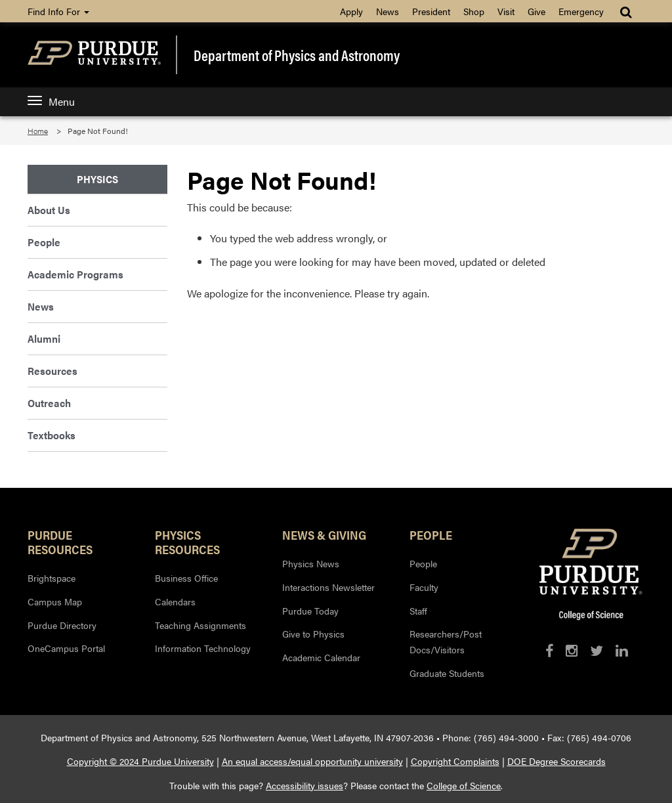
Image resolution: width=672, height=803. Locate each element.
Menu (51, 101)
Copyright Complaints (455, 761)
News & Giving (324, 534)
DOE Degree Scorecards (556, 761)
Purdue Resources (60, 542)
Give (536, 11)
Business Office (186, 578)
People (44, 242)
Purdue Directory (62, 625)
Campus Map (55, 601)
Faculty (424, 587)
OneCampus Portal (66, 648)
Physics (97, 179)
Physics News (311, 563)
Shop (474, 11)
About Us (49, 210)
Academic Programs (75, 274)
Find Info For (58, 11)
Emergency (581, 11)
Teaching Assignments (200, 625)
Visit (506, 11)
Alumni (44, 338)
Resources (52, 371)
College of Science (464, 785)
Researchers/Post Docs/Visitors (446, 641)
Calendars (175, 601)
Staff (418, 611)
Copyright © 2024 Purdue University (140, 761)
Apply (351, 11)
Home (38, 131)
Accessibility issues (304, 785)
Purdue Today (310, 611)
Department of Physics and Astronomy (297, 55)
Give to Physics (313, 634)
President (431, 11)
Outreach (49, 403)
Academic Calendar (321, 657)
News (388, 11)
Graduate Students (447, 673)
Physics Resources (187, 542)
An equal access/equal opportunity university (312, 761)
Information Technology (203, 648)
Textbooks (52, 435)
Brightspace (52, 578)
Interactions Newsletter (328, 587)
